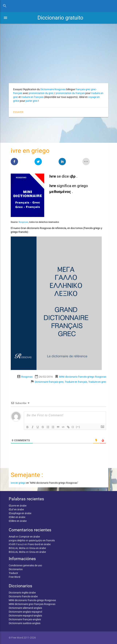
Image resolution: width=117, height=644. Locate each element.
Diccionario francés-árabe (23, 596)
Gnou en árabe (38, 548)
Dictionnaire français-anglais (25, 619)
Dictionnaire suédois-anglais (25, 623)
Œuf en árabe (16, 509)
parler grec (32, 101)
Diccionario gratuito (60, 18)
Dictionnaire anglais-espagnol (25, 612)
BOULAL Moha (17, 548)
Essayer (18, 112)
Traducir (13, 573)
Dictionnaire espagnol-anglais (25, 616)
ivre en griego (18, 483)
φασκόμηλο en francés (42, 540)
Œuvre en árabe (18, 506)
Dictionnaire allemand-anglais (25, 608)
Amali (12, 537)
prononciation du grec (41, 93)
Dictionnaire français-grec (49, 382)
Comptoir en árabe (29, 537)
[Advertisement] (58, 51)
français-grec (83, 89)
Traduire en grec (97, 382)
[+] (78, 427)
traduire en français (32, 97)
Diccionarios (16, 569)
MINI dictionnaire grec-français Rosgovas (32, 604)
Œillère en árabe (18, 521)
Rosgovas (23, 222)
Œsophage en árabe (20, 513)
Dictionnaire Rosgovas (53, 89)
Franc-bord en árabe (39, 544)
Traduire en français (76, 382)
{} (73, 427)
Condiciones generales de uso (25, 565)
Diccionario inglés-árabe (22, 593)
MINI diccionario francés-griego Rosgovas (83, 377)
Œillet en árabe (17, 517)
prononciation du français (70, 93)
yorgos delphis (17, 540)
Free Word (14, 577)
